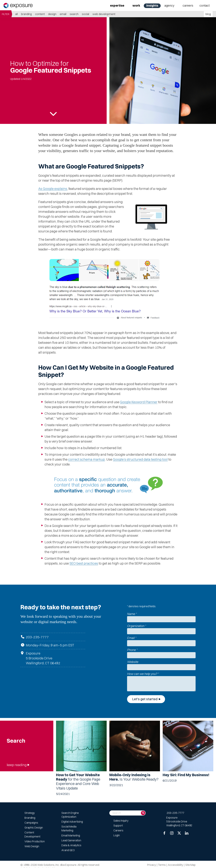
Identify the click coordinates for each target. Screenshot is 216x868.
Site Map (190, 865)
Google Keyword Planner (139, 402)
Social (85, 14)
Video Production (35, 841)
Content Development (32, 834)
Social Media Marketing (69, 828)
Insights (152, 5)
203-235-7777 (37, 637)
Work (136, 5)
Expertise (117, 5)
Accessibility (175, 865)
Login (117, 835)
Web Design (32, 846)
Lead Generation (71, 840)
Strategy (30, 813)
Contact (205, 5)
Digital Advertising (72, 822)
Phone (132, 650)
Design (52, 14)
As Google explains (53, 189)
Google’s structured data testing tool (140, 459)
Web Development (104, 14)
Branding (26, 14)
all (16, 14)
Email (63, 14)
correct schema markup (87, 459)
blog (208, 14)
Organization (137, 626)
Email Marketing (71, 835)
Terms (162, 865)
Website (133, 662)
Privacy (152, 865)
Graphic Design (34, 827)
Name (132, 614)
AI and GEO (68, 850)
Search (74, 14)
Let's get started (145, 699)
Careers (188, 5)
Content (40, 14)
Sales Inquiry (121, 821)
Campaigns (31, 823)
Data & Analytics (71, 845)
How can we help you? (143, 674)
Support (118, 825)
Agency (169, 5)
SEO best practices (84, 563)
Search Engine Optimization (70, 815)
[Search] (143, 813)
